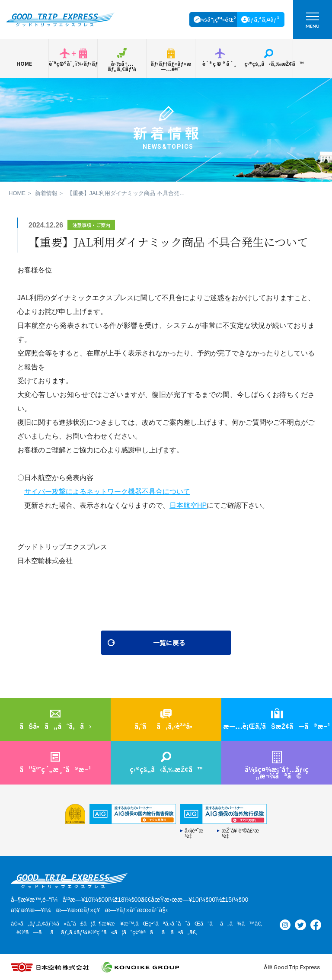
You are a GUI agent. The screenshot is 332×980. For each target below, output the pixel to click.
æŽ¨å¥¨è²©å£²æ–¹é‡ (242, 833)
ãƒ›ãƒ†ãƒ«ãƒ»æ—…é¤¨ (171, 66)
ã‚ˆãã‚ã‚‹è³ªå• (166, 726)
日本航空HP (188, 505)
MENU (313, 22)
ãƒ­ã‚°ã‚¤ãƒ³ (263, 19)
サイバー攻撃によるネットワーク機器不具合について (107, 492)
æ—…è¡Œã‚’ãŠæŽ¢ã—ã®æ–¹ (277, 726)
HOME (24, 63)
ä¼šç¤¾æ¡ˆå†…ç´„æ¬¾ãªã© (277, 772)
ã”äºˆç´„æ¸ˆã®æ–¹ (55, 769)
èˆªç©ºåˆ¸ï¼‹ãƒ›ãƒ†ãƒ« (73, 63)
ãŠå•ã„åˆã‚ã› (55, 726)
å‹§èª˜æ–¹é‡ (195, 833)
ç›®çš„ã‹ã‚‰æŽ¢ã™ (268, 63)
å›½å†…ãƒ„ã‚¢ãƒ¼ (122, 66)
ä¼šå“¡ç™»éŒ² (216, 19)
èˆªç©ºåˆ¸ (220, 63)
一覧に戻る (169, 642)
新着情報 (46, 193)
